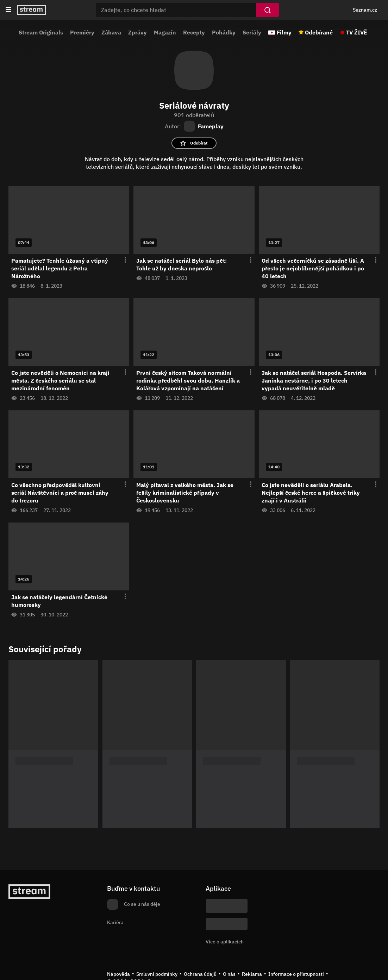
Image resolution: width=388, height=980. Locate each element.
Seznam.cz (365, 10)
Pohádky (224, 32)
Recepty (194, 32)
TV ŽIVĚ (357, 32)
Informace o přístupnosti (296, 974)
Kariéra (115, 922)
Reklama (252, 974)
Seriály (252, 32)
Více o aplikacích (225, 942)
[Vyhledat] (268, 10)
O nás (229, 974)
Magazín (165, 32)
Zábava (111, 32)
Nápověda (118, 974)
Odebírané (319, 32)
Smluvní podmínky (157, 974)
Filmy (284, 32)
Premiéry (82, 32)
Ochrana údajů (200, 974)
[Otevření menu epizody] (121, 260)
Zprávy (137, 32)
